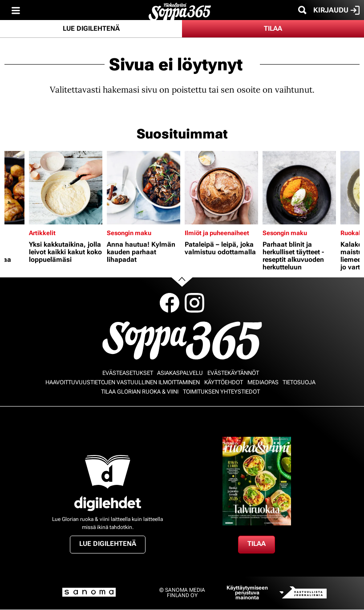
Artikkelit (42, 233)
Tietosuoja (299, 382)
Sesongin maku (129, 233)
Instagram (194, 303)
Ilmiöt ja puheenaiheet (217, 233)
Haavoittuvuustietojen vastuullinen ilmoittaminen (123, 382)
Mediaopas (263, 382)
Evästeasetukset (128, 373)
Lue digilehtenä (91, 28)
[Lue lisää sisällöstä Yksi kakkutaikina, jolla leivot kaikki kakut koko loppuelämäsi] (66, 188)
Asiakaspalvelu (180, 373)
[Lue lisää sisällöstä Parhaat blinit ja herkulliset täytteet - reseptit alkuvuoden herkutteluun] (299, 188)
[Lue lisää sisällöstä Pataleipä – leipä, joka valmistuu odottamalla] (221, 188)
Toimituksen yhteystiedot (221, 392)
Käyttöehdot (224, 382)
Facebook (170, 303)
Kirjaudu (336, 10)
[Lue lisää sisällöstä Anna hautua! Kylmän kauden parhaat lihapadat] (144, 188)
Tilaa (273, 28)
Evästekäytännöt (233, 373)
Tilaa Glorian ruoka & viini (140, 392)
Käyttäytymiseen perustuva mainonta (247, 593)
